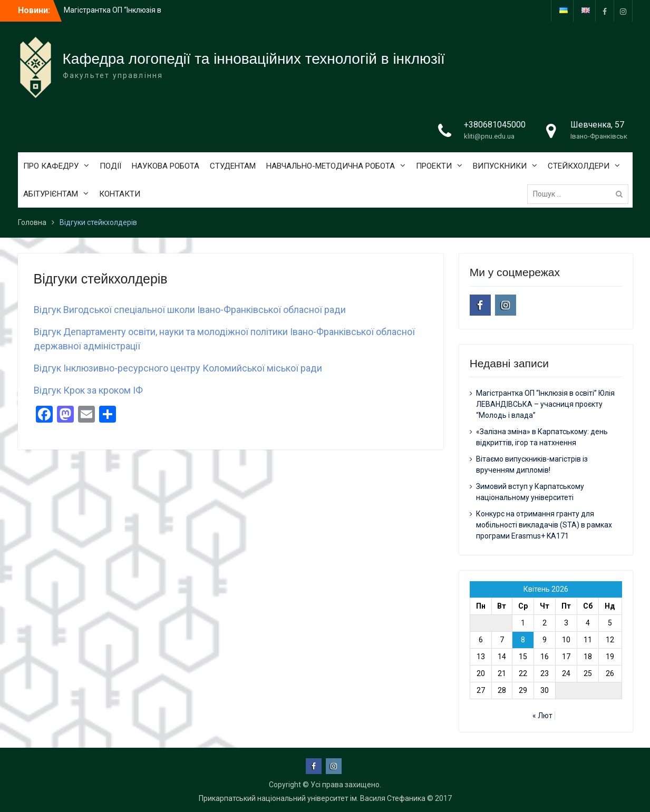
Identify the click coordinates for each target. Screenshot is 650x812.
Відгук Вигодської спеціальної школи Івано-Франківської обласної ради (190, 310)
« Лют (542, 716)
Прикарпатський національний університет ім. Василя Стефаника (312, 798)
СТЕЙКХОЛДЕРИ (579, 166)
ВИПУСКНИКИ (500, 166)
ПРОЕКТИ (434, 166)
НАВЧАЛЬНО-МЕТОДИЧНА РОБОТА (331, 166)
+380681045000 (495, 125)
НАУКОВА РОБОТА (166, 166)
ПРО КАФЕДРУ (51, 166)
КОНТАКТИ (120, 194)
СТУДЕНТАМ (233, 166)
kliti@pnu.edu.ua (489, 136)
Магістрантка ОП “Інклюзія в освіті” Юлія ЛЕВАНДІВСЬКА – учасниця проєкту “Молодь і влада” (545, 404)
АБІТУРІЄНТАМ (51, 194)
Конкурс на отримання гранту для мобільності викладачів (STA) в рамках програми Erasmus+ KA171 (544, 525)
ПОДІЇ (110, 166)
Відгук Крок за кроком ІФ (88, 390)
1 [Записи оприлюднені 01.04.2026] (523, 623)
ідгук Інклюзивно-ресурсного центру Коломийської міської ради (181, 368)
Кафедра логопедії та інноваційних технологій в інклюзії (254, 59)
